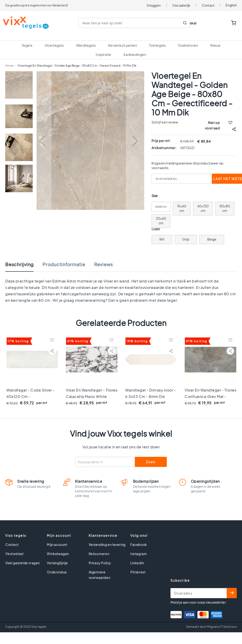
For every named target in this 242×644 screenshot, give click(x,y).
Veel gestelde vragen (23, 557)
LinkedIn (137, 557)
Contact (208, 5)
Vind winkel (14, 548)
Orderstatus (57, 567)
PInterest (138, 567)
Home (9, 60)
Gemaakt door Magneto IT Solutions (211, 621)
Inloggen (154, 5)
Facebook (139, 539)
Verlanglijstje (57, 557)
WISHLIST (220, 23)
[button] (42, 135)
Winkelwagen (58, 548)
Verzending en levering (107, 539)
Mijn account (57, 539)
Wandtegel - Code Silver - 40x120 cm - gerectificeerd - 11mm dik (31, 391)
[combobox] (136, 23)
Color (156, 223)
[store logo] (28, 23)
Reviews (104, 259)
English (231, 5)
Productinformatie (64, 259)
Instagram (138, 548)
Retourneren (99, 548)
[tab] (24, 261)
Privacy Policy (100, 557)
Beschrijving (19, 259)
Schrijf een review (165, 117)
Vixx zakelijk (181, 5)
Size (155, 190)
